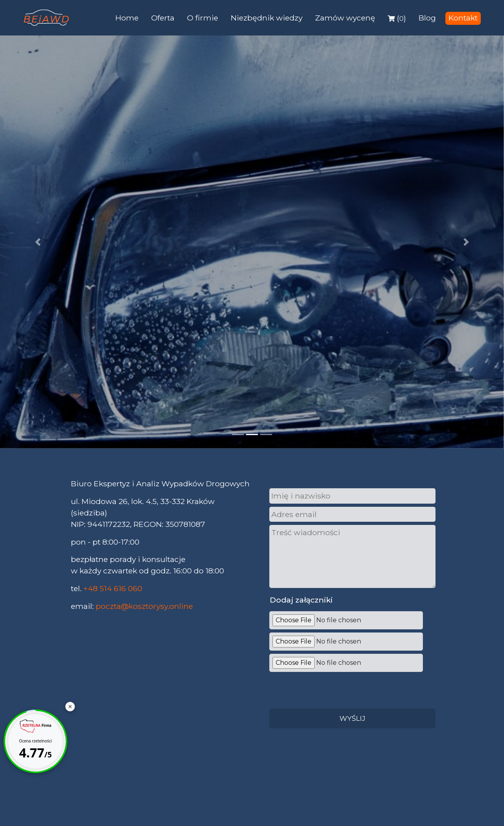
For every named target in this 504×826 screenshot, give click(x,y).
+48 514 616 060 (113, 588)
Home (127, 18)
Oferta (163, 18)
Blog (427, 18)
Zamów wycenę (345, 18)
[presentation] (328, 689)
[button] (38, 242)
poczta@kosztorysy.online (144, 606)
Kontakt (463, 18)
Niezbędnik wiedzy (267, 18)
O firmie (203, 18)
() (397, 18)
